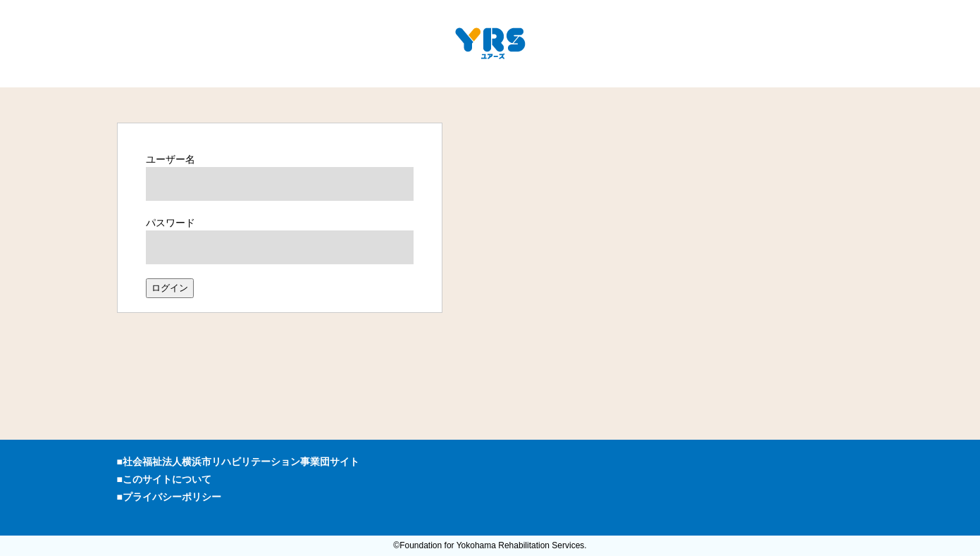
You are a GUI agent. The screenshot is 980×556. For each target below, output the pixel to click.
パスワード (170, 223)
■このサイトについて (164, 479)
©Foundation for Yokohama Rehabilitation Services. (490, 545)
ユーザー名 (170, 159)
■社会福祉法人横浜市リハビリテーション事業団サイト (238, 462)
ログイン (170, 288)
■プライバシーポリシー (169, 497)
